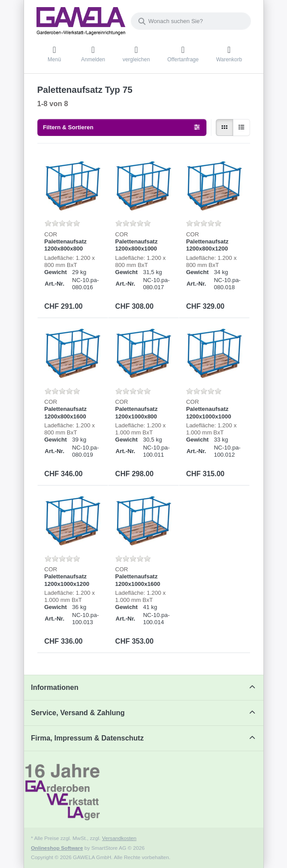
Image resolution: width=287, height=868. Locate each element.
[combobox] (191, 21)
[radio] (224, 128)
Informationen (55, 687)
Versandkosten (119, 838)
